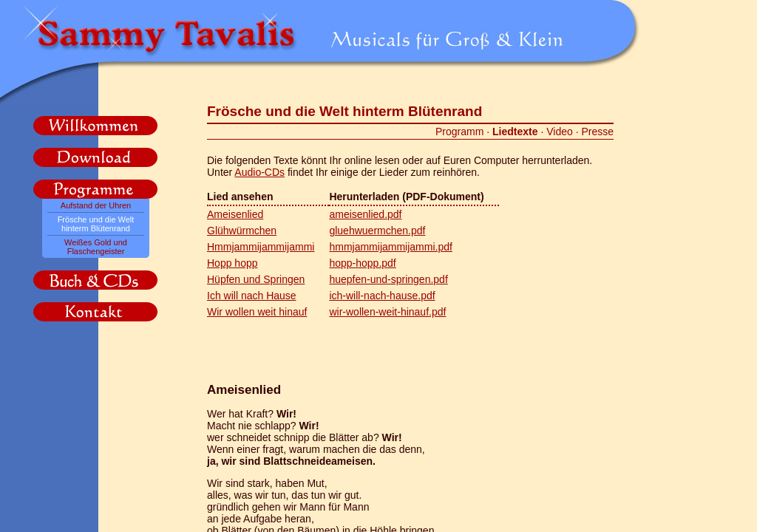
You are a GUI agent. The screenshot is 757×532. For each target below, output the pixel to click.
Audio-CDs (259, 172)
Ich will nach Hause (252, 296)
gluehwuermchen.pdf (377, 231)
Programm (459, 132)
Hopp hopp (232, 263)
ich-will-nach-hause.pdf (382, 296)
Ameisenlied (235, 214)
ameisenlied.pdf (365, 214)
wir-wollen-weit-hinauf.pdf (387, 312)
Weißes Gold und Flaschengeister (96, 247)
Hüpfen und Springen (256, 279)
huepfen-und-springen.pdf (388, 279)
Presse (597, 132)
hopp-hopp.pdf (362, 263)
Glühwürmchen (242, 231)
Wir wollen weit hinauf (257, 312)
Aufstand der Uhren (96, 205)
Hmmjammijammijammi (261, 247)
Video (560, 132)
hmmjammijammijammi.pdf (390, 247)
